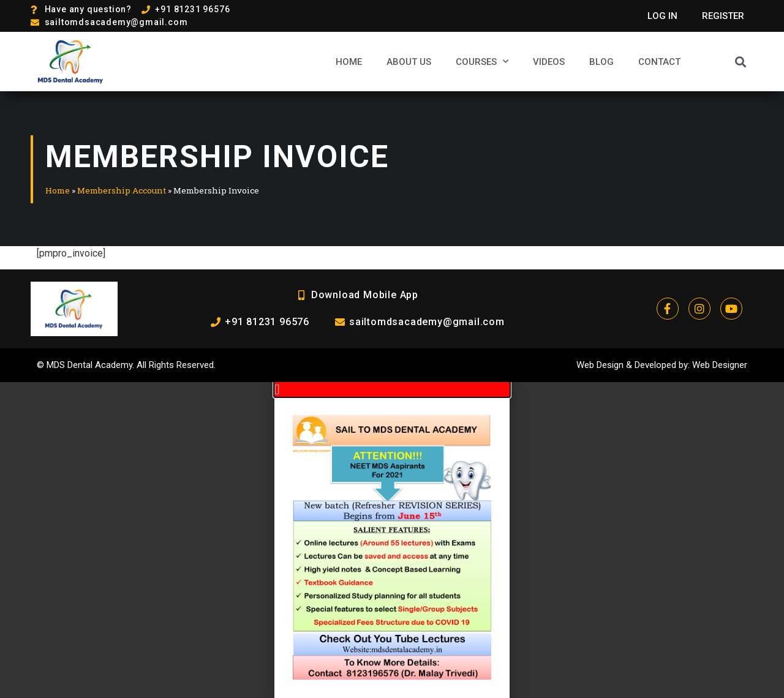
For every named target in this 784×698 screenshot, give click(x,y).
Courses (482, 62)
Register (723, 16)
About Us (409, 62)
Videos (549, 62)
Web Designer (720, 365)
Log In (662, 16)
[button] (741, 62)
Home (349, 62)
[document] (392, 540)
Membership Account (122, 190)
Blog (601, 62)
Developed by (661, 365)
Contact (659, 62)
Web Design (600, 365)
